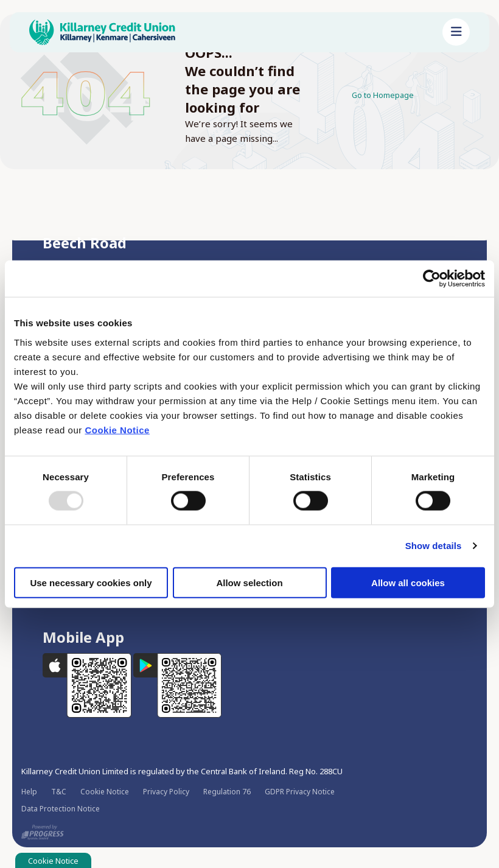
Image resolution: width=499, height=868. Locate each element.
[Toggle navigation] (456, 32)
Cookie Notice (117, 429)
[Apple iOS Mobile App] (88, 684)
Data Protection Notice (61, 807)
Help (29, 790)
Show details (434, 546)
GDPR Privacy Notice (300, 790)
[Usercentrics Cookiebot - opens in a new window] (432, 279)
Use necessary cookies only (91, 582)
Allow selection (249, 582)
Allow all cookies (408, 582)
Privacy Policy (166, 790)
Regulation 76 (227, 790)
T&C (59, 790)
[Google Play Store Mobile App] (178, 684)
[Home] (226, 32)
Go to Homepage (389, 94)
